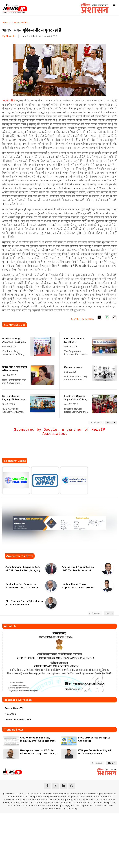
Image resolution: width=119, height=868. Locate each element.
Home (5, 23)
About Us (10, 626)
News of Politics (20, 23)
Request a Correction (18, 700)
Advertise (10, 714)
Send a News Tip (14, 708)
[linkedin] (64, 786)
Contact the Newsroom (18, 720)
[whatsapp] (72, 786)
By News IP (9, 36)
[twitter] (55, 786)
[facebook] (47, 786)
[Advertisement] (59, 449)
